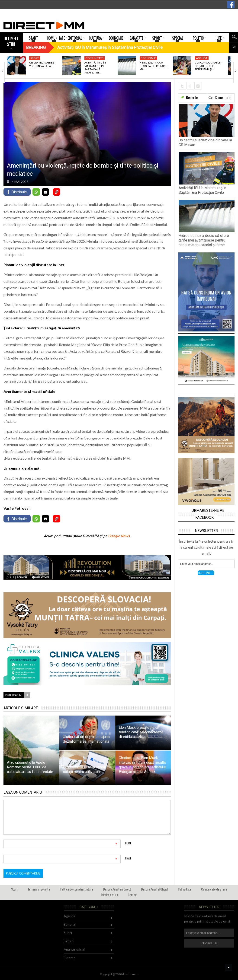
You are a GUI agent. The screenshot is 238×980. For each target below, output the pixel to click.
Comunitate (95, 58)
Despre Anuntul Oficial (154, 889)
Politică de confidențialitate (76, 889)
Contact (133, 895)
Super (68, 933)
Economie (148, 58)
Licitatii (69, 941)
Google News (119, 536)
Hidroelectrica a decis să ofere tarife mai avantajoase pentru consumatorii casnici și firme (204, 240)
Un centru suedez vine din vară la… (42, 64)
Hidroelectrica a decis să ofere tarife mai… (154, 66)
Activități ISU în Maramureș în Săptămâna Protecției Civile (202, 190)
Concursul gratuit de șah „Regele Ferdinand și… (208, 66)
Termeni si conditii (39, 889)
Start (14, 889)
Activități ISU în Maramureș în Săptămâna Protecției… (95, 68)
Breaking (36, 47)
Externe (70, 958)
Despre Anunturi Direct (117, 889)
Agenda (202, 58)
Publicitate (185, 889)
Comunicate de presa (214, 889)
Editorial (70, 924)
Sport (35, 58)
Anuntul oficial (74, 949)
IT (27, 695)
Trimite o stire (109, 895)
